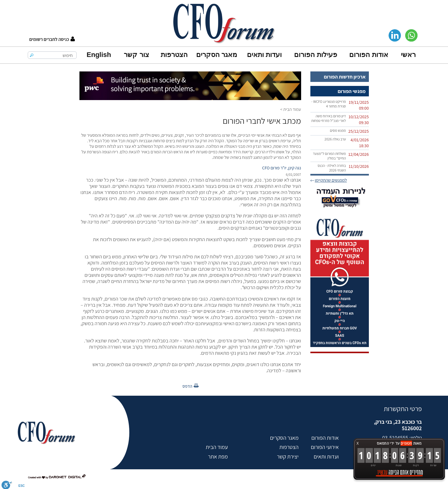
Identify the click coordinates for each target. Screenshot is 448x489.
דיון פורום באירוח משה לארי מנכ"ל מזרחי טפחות (329, 118)
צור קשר (136, 55)
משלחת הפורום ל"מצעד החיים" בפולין (329, 156)
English (99, 55)
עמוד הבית (292, 109)
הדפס (188, 386)
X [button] (358, 443)
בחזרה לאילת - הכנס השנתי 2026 (332, 168)
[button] (52, 39)
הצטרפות (174, 55)
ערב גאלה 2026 (335, 139)
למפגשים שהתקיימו (331, 180)
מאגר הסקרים (217, 55)
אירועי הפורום (325, 447)
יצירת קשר (288, 457)
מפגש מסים (338, 130)
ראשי (408, 55)
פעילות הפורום (315, 55)
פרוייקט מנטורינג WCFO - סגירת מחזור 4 (329, 104)
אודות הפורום (369, 55)
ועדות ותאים (264, 55)
